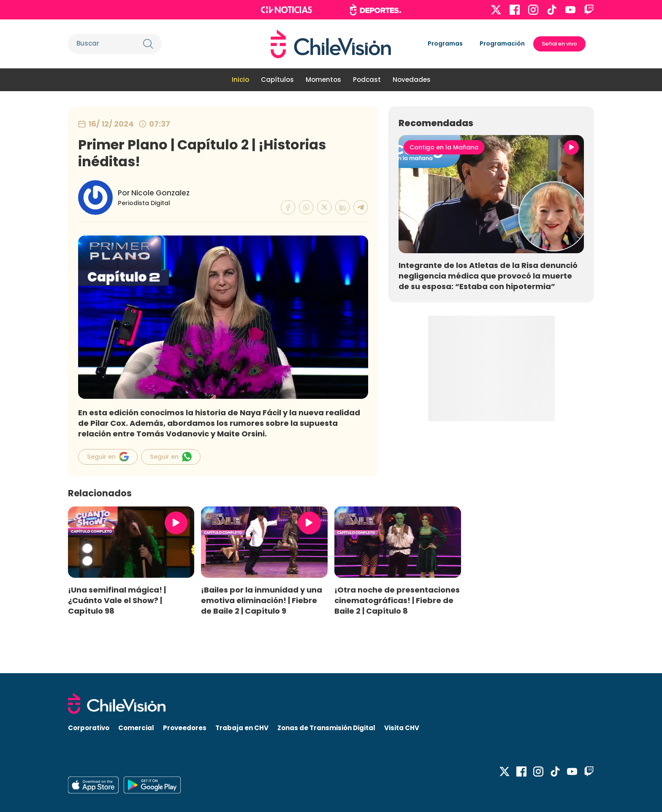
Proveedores (185, 728)
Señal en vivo (559, 44)
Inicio (240, 80)
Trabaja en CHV (242, 728)
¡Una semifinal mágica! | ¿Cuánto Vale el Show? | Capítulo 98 (117, 600)
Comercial (136, 728)
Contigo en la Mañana (444, 147)
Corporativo (89, 728)
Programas (445, 43)
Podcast (367, 80)
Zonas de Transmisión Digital (326, 728)
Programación (502, 43)
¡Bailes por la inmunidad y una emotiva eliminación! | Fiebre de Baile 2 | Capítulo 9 (262, 600)
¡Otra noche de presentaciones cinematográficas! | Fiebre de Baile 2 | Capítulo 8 (397, 600)
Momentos (323, 80)
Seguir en (108, 457)
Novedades (412, 80)
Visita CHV (402, 728)
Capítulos (277, 80)
